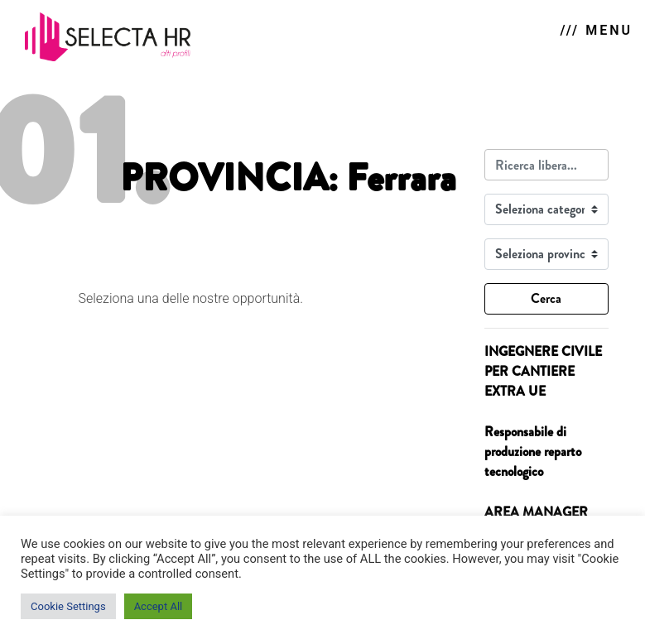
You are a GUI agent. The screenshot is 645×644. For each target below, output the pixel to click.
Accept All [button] (159, 606)
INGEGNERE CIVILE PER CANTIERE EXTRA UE (543, 371)
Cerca (546, 298)
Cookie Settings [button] (68, 606)
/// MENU (597, 30)
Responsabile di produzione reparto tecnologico (533, 452)
